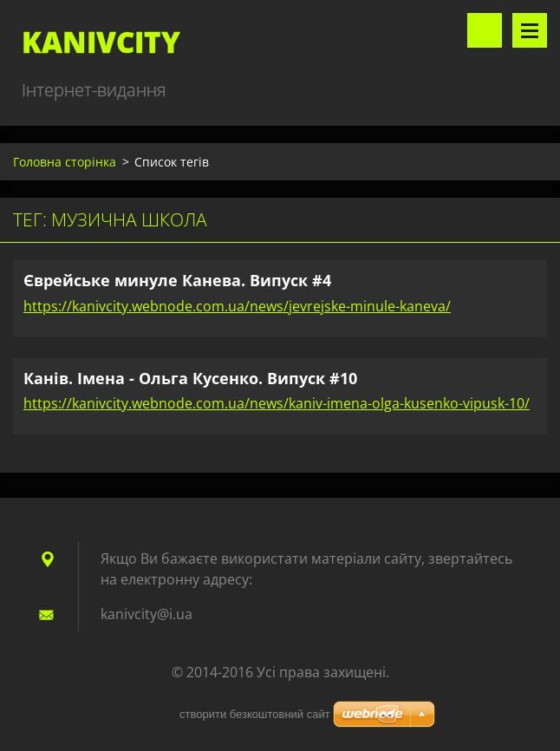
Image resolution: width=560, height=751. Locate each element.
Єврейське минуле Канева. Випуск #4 (177, 280)
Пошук (485, 30)
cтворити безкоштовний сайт (255, 714)
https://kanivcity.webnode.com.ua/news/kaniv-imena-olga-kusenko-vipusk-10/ (277, 403)
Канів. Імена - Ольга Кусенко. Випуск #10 (190, 378)
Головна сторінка (65, 162)
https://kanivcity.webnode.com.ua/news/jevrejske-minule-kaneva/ (237, 306)
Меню (530, 30)
